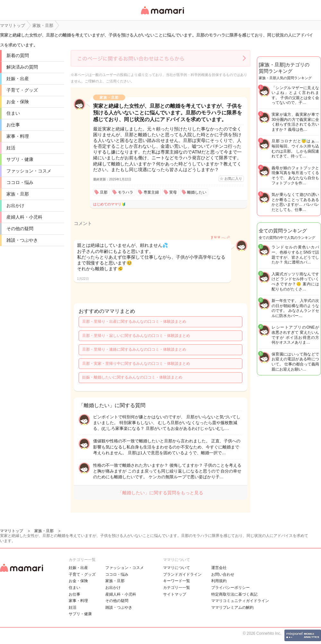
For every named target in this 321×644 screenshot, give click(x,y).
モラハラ (126, 192)
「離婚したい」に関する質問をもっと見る (160, 493)
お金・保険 (18, 102)
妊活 (11, 148)
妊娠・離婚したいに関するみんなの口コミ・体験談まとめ (132, 377)
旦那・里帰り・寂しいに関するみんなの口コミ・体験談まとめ (136, 336)
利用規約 (219, 581)
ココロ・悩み (20, 182)
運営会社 (219, 568)
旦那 (104, 192)
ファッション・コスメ (29, 171)
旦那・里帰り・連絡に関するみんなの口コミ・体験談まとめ (134, 349)
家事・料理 (18, 136)
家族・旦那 (18, 194)
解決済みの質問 (22, 67)
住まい (13, 113)
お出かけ (15, 205)
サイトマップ (175, 594)
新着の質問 (18, 55)
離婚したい (197, 192)
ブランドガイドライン (182, 574)
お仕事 (13, 125)
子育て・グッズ (22, 90)
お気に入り (233, 179)
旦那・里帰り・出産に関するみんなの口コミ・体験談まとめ (134, 322)
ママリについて (177, 568)
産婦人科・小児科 (24, 217)
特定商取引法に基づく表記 (234, 594)
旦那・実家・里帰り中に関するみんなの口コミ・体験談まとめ (136, 364)
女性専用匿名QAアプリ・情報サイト (162, 15)
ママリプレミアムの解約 (232, 607)
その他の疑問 (20, 229)
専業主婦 (151, 192)
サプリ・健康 (20, 159)
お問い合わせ (223, 574)
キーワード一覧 (177, 581)
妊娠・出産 (18, 79)
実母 (173, 192)
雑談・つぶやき (22, 240)
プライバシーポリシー (230, 588)
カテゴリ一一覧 (177, 588)
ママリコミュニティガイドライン (240, 601)
